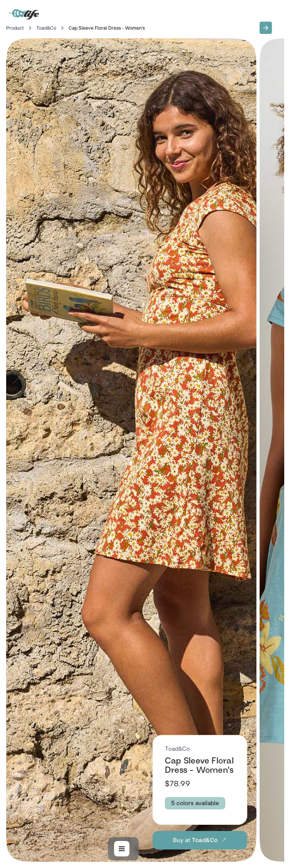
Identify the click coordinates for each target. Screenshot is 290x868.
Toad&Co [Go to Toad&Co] (46, 28)
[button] (266, 28)
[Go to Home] (25, 14)
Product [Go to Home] (15, 28)
